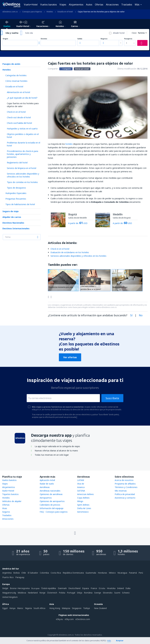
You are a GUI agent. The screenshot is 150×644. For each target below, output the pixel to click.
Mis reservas (121, 491)
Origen (5, 39)
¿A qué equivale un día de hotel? (22, 98)
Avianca (81, 487)
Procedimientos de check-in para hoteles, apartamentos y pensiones (22, 154)
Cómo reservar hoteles (16, 81)
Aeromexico (83, 512)
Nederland (33, 593)
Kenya (12, 608)
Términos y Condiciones (126, 487)
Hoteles (7, 70)
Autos (89, 5)
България (35, 588)
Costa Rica (56, 573)
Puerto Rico (8, 577)
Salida (80, 39)
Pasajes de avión (11, 64)
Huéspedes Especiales (16, 193)
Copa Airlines (83, 498)
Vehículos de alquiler (12, 501)
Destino (44, 39)
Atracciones (112, 5)
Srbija (80, 593)
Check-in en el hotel (16, 112)
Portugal (71, 593)
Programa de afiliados (125, 484)
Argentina (7, 573)
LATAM (81, 480)
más (109, 641)
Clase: (134, 33)
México (112, 573)
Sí (131, 315)
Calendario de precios (50, 505)
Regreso (104, 39)
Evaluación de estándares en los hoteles (70, 252)
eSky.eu (59, 619)
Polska (62, 593)
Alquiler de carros (12, 217)
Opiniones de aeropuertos (52, 501)
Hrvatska (111, 588)
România (88, 593)
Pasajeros (128, 39)
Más (137, 5)
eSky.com (69, 619)
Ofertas (99, 5)
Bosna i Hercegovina (20, 588)
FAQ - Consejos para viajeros (54, 512)
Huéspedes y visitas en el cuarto (22, 129)
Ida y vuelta (12, 33)
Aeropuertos (46, 498)
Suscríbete (112, 398)
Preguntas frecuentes (16, 199)
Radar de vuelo (47, 484)
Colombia (44, 573)
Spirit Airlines (83, 505)
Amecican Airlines (85, 494)
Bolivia (16, 573)
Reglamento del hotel (17, 163)
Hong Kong (55, 608)
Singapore (77, 608)
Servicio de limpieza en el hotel (22, 168)
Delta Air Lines (84, 508)
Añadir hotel (119, 33)
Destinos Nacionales (13, 223)
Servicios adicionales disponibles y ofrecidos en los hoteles (23, 175)
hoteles (69, 144)
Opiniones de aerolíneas (51, 494)
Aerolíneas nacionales (50, 491)
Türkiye (87, 608)
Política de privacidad (125, 494)
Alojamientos (76, 5)
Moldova (22, 593)
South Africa (39, 608)
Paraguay (20, 577)
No (141, 315)
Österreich (52, 593)
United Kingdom (10, 597)
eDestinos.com (83, 619)
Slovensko (108, 593)
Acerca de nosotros (124, 480)
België (5, 588)
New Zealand (100, 608)
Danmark (62, 588)
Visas (5, 508)
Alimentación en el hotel (18, 92)
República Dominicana (73, 573)
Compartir (66, 69)
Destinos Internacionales (16, 228)
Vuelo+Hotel (31, 5)
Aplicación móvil (47, 480)
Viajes (63, 5)
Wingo (80, 501)
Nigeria (28, 608)
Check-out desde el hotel (19, 117)
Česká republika (49, 588)
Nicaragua (122, 573)
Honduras (102, 573)
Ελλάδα (102, 588)
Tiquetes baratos (10, 494)
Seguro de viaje (11, 211)
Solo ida (29, 33)
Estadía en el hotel (14, 87)
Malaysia (66, 608)
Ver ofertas (70, 357)
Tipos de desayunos (16, 188)
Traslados (127, 5)
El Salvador (33, 573)
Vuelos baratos (49, 5)
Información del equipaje (52, 508)
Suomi (117, 593)
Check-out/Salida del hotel (19, 123)
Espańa (86, 588)
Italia (128, 588)
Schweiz (126, 593)
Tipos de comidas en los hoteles (22, 182)
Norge (42, 593)
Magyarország (9, 593)
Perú (141, 573)
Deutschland (74, 588)
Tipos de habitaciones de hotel (20, 204)
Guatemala (91, 573)
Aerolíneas (45, 487)
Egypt (5, 608)
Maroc (20, 608)
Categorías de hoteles (16, 75)
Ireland (120, 588)
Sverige (98, 593)
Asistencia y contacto (125, 498)
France (94, 588)
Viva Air (81, 484)
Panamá (133, 573)
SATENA (81, 491)
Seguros (6, 512)
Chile (24, 573)
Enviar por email (82, 69)
